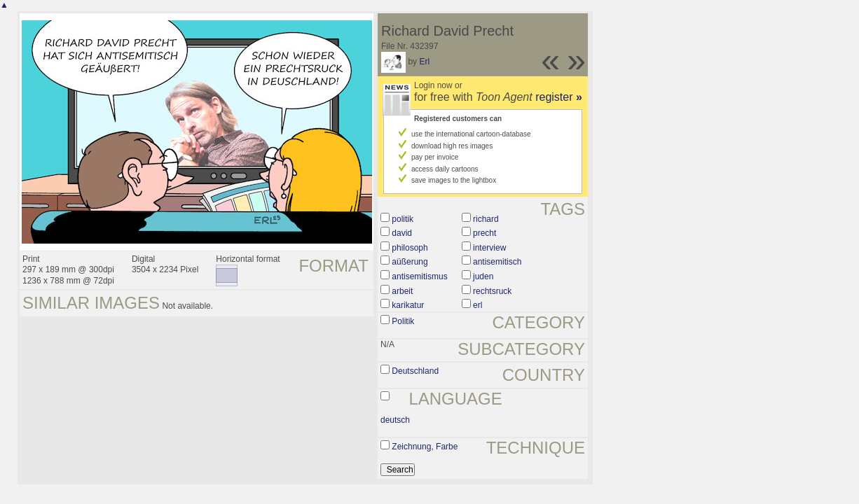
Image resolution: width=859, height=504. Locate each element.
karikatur (408, 305)
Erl (424, 62)
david (402, 233)
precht (485, 233)
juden (483, 276)
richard (486, 219)
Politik (403, 321)
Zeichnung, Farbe (425, 447)
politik (403, 219)
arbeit (402, 291)
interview (489, 248)
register (559, 97)
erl (477, 305)
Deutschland (415, 371)
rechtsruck (492, 291)
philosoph (410, 248)
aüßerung (410, 262)
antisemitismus (419, 276)
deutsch (395, 420)
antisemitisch (497, 262)
